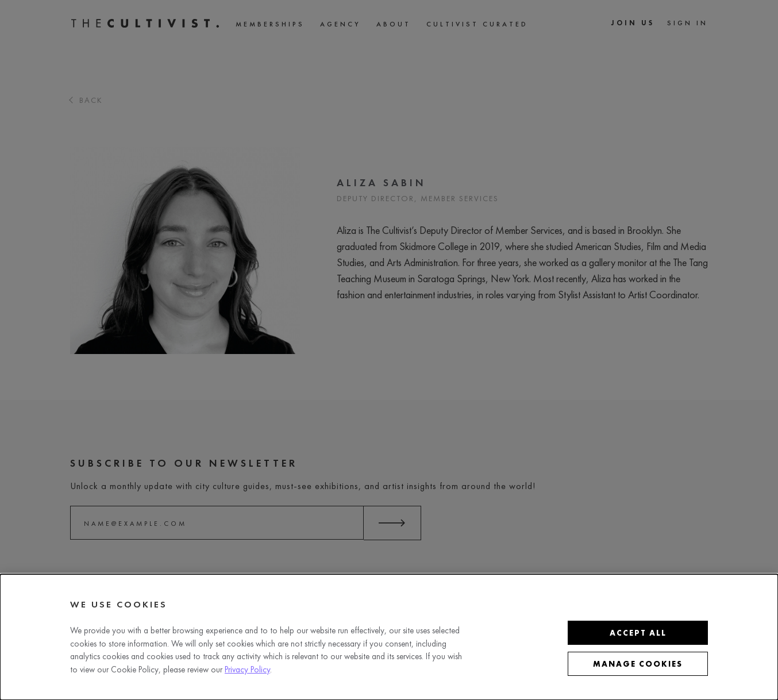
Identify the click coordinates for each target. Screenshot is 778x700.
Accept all (638, 633)
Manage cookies (638, 664)
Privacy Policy (247, 670)
